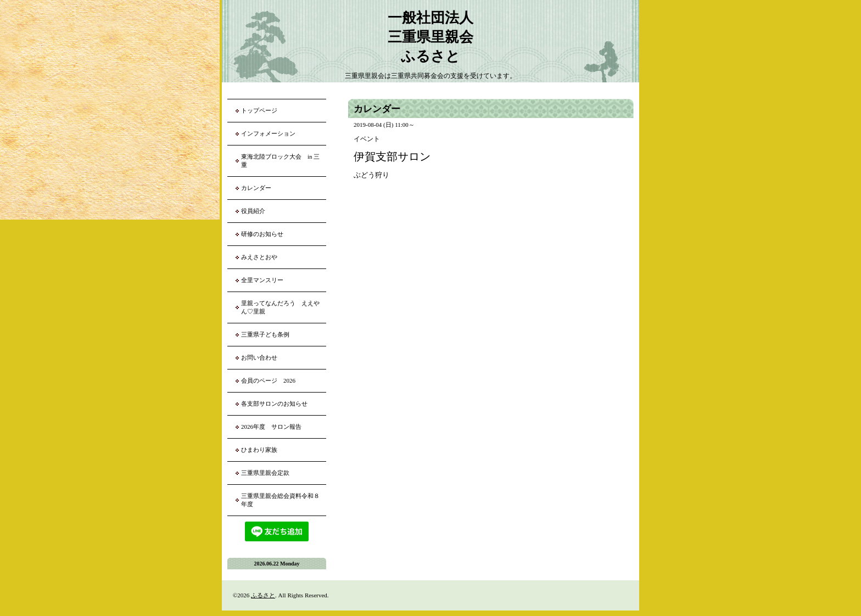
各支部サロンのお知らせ (274, 404)
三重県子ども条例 (265, 334)
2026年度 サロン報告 (271, 427)
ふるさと (263, 595)
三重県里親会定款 (265, 473)
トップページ (259, 110)
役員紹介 (253, 211)
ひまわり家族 (262, 450)
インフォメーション (268, 133)
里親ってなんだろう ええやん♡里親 (280, 307)
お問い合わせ (259, 357)
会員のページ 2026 (268, 380)
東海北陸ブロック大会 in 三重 (280, 161)
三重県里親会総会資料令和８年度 (280, 500)
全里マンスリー (262, 280)
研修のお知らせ (262, 234)
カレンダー (256, 188)
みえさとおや (259, 257)
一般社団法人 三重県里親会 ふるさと (431, 37)
